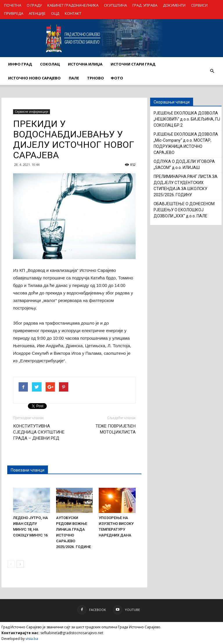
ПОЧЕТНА (13, 5)
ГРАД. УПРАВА (145, 5)
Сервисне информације (32, 112)
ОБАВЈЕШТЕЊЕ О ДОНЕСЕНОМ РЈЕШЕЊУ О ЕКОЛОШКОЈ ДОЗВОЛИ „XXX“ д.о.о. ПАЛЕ (184, 210)
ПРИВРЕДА (14, 13)
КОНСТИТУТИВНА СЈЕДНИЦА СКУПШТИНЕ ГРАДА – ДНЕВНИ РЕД (39, 432)
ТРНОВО (96, 78)
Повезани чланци (28, 470)
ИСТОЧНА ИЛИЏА (85, 64)
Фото (117, 78)
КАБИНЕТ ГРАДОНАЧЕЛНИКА (73, 5)
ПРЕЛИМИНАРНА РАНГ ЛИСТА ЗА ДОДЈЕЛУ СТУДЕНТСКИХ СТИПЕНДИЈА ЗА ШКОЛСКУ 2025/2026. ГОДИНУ (186, 186)
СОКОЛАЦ (50, 64)
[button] (212, 71)
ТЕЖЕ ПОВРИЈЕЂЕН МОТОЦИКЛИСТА (116, 429)
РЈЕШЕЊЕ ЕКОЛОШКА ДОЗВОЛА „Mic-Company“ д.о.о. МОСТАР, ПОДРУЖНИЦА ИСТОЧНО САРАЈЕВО (186, 143)
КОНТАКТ (73, 13)
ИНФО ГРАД (20, 64)
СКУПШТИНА (115, 5)
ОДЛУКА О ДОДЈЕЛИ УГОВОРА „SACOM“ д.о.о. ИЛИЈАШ (184, 164)
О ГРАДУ (34, 5)
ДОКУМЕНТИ (174, 5)
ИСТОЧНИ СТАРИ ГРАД (133, 64)
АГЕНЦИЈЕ (37, 13)
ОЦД (55, 13)
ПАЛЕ (74, 78)
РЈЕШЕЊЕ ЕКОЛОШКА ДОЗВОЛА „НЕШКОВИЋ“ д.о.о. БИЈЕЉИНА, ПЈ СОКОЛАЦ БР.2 (187, 119)
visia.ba (32, 639)
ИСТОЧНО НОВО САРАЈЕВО (34, 78)
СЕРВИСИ (199, 5)
